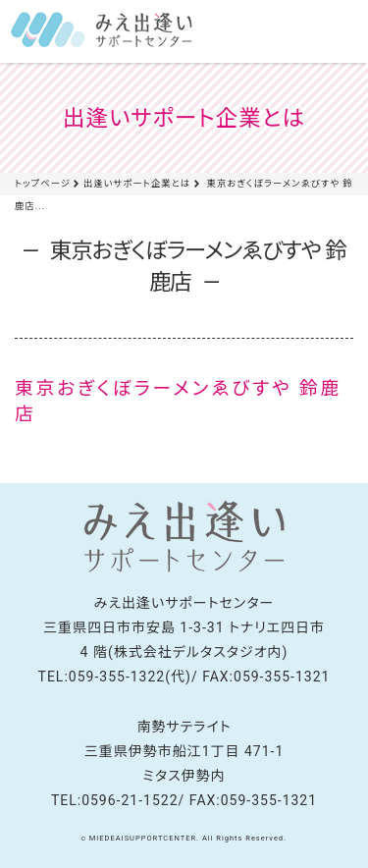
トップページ (43, 183)
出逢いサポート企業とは (137, 183)
